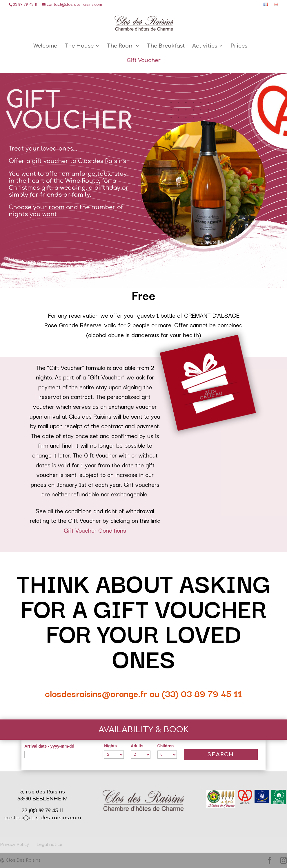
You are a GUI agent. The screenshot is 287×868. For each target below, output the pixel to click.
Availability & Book (143, 730)
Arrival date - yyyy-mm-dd (49, 746)
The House (79, 46)
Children (166, 746)
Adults (137, 746)
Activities (205, 46)
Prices (239, 46)
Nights (110, 746)
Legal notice (49, 845)
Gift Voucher (144, 61)
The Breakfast (166, 46)
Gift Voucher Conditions (95, 530)
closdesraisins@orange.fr (96, 693)
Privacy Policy (14, 845)
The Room (120, 46)
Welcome (45, 46)
